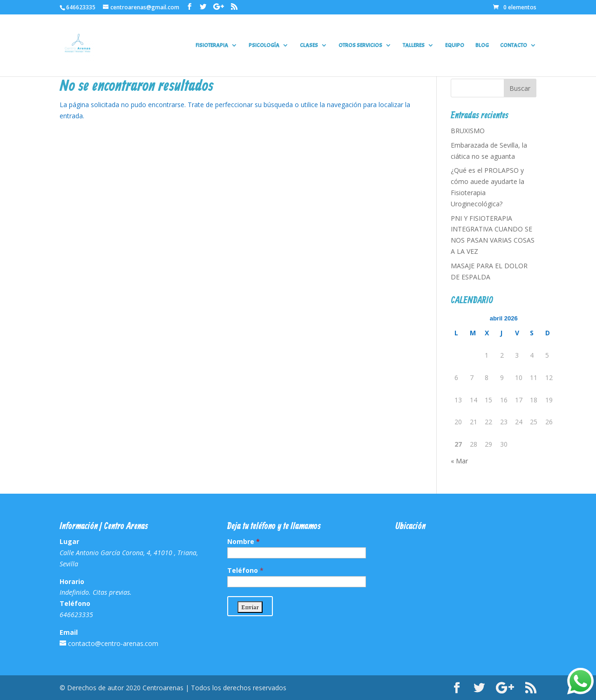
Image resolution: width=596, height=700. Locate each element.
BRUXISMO (468, 131)
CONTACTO (514, 45)
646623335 (81, 7)
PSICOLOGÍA (264, 45)
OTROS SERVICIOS (360, 45)
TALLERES (414, 45)
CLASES (309, 45)
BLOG (482, 45)
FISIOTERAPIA (212, 45)
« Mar (459, 461)
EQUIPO (455, 45)
